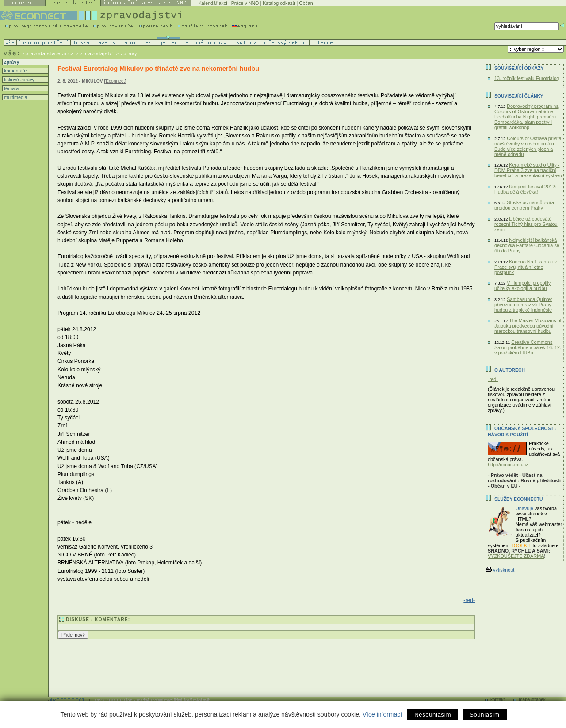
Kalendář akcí (213, 3)
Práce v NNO (245, 3)
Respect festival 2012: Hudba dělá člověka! (525, 189)
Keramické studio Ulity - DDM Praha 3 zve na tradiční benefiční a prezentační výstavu (528, 170)
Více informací (382, 714)
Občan (306, 3)
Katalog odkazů (279, 3)
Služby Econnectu (518, 499)
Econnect (115, 81)
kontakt (497, 699)
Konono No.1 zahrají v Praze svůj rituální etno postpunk (526, 267)
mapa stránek (532, 699)
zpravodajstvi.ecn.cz (48, 53)
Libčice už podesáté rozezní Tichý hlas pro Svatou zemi (526, 224)
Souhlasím (484, 715)
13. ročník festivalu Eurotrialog (527, 78)
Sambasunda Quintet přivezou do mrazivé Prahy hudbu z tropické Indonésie (523, 305)
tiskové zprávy (19, 80)
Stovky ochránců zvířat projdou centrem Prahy (525, 205)
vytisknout (500, 570)
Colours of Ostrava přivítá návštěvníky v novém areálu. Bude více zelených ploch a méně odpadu (528, 146)
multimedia (15, 97)
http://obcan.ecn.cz (508, 465)
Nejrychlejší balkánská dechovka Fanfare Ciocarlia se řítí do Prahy (527, 245)
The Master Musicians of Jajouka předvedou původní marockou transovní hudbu (528, 326)
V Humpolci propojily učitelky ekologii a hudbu (522, 286)
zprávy (11, 62)
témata (11, 88)
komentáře (15, 71)
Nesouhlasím (433, 715)
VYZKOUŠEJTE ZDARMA (516, 556)
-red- (469, 600)
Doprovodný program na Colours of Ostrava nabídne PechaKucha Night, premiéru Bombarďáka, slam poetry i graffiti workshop (526, 117)
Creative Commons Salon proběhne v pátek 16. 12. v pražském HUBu (528, 347)
